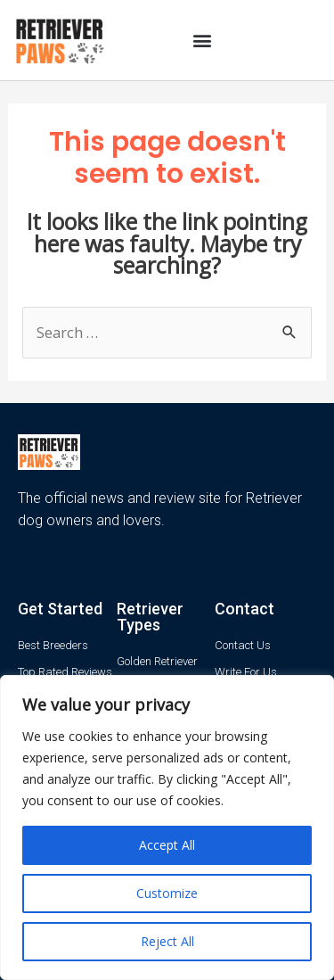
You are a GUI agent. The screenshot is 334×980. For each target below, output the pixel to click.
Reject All (167, 941)
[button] (202, 41)
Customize (167, 893)
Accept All (167, 845)
